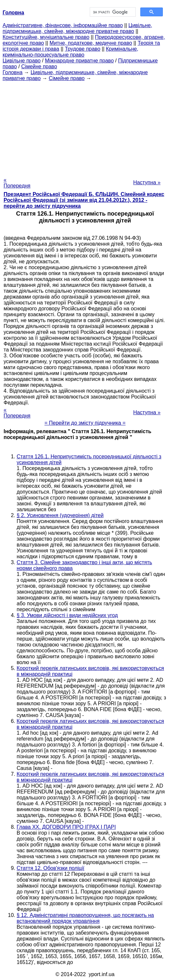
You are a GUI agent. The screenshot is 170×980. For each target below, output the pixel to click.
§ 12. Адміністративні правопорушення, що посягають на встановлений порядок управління (85, 918)
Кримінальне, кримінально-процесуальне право (70, 52)
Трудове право (83, 49)
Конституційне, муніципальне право (46, 37)
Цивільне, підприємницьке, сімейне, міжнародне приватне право (77, 28)
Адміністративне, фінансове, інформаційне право (63, 25)
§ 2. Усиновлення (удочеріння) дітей (60, 515)
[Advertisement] (85, 127)
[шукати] (112, 12)
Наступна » (147, 182)
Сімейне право (39, 66)
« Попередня (17, 183)
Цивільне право (22, 61)
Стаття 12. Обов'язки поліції (50, 868)
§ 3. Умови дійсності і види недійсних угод (67, 615)
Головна (13, 72)
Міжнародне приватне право (79, 61)
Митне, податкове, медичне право (91, 43)
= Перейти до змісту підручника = (85, 423)
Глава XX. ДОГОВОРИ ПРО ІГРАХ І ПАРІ (66, 827)
